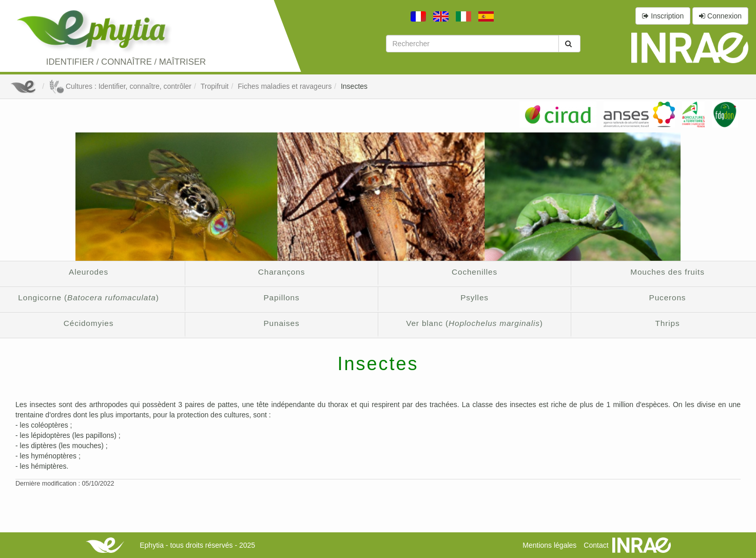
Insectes (354, 86)
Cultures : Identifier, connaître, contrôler (120, 86)
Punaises (281, 323)
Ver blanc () (474, 323)
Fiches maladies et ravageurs (285, 86)
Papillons (281, 297)
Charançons (282, 272)
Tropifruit (215, 86)
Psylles (474, 297)
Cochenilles (474, 272)
